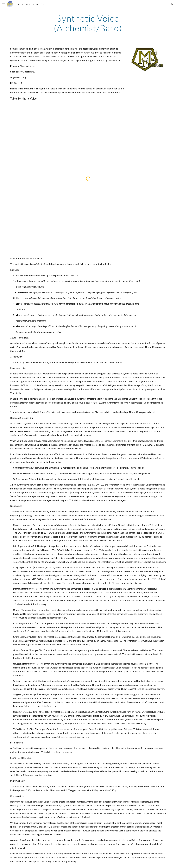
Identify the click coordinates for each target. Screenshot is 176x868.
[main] (88, 23)
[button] (4, 4)
